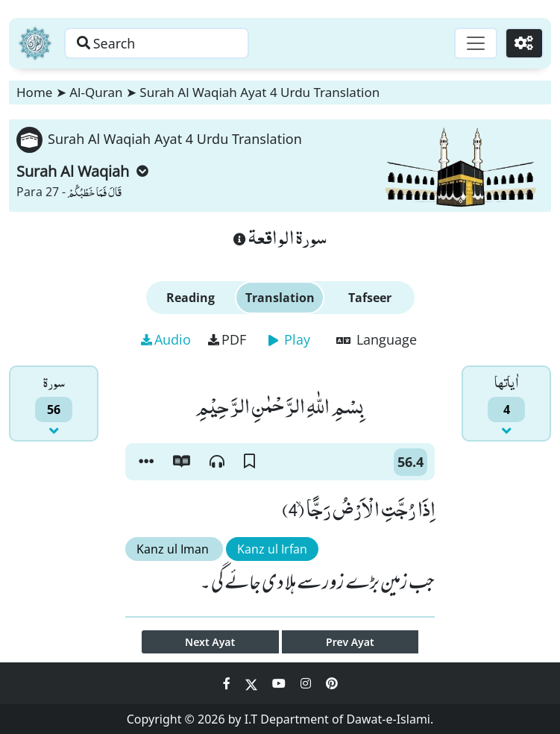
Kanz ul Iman (174, 549)
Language (377, 339)
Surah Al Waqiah (82, 171)
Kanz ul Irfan (272, 549)
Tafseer (370, 298)
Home (34, 92)
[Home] (35, 43)
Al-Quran (96, 92)
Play (289, 339)
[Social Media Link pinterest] (332, 683)
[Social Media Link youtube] (280, 683)
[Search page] (159, 43)
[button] (146, 462)
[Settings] (524, 43)
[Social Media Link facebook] (228, 683)
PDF (227, 339)
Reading (191, 298)
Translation (280, 298)
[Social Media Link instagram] (307, 683)
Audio (166, 339)
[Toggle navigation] (475, 43)
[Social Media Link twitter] (253, 683)
